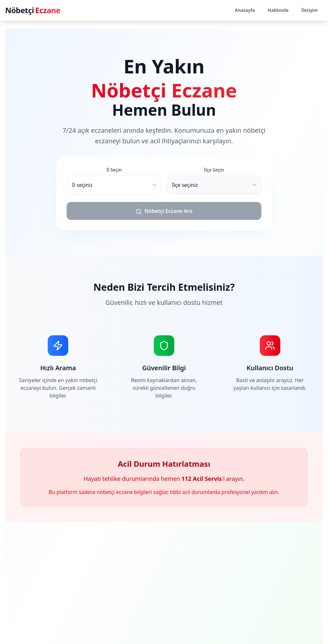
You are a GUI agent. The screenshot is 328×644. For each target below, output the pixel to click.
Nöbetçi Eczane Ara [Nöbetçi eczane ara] (164, 211)
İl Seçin (114, 170)
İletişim (310, 10)
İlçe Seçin (214, 170)
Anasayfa (245, 10)
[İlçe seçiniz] (214, 185)
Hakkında (278, 10)
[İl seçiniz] (114, 185)
